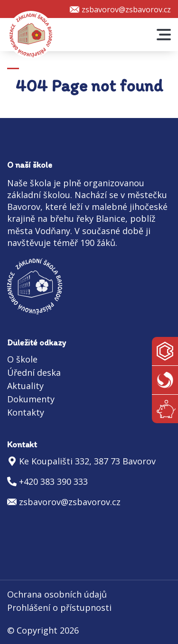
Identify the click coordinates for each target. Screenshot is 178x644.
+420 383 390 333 (53, 481)
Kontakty (26, 412)
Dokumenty (31, 399)
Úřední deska (34, 372)
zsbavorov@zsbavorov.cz (126, 9)
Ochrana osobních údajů (57, 594)
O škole (22, 359)
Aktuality (25, 386)
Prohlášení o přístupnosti (59, 608)
